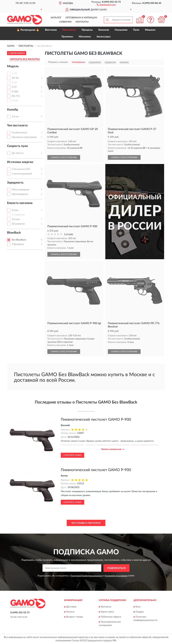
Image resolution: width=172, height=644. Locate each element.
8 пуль (15, 210)
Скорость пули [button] (17, 146)
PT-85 (15, 101)
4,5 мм (15, 117)
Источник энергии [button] (20, 162)
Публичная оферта (111, 617)
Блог (138, 607)
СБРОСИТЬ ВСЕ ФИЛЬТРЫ (25, 59)
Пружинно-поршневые (24, 137)
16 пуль (16, 219)
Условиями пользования (116, 576)
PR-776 (16, 96)
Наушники (121, 30)
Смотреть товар (72, 455)
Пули (136, 30)
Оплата (70, 612)
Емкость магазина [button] (20, 203)
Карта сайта (107, 612)
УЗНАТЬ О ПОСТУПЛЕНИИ (64, 157)
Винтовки (51, 30)
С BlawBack (18, 244)
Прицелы (87, 30)
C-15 (14, 73)
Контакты (82, 22)
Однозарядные (20, 194)
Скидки (140, 612)
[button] (106, 4)
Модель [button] (13, 66)
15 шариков (18, 215)
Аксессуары (104, 37)
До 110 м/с (18, 153)
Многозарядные (21, 190)
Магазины (85, 37)
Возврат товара (75, 617)
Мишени (150, 30)
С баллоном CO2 (21, 169)
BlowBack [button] (14, 233)
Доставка (71, 607)
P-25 (14, 83)
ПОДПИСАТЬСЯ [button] (116, 568)
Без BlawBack (19, 240)
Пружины (67, 37)
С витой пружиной (22, 174)
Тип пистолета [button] (17, 126)
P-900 (15, 92)
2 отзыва (69, 234)
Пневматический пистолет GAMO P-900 (96, 420)
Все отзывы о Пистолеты (86, 523)
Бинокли (104, 30)
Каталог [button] (56, 18)
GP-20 (15, 78)
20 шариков (18, 224)
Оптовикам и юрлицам (81, 18)
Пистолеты (69, 30)
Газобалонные (19, 133)
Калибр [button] (13, 110)
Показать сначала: (58, 62)
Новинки (65, 22)
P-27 (14, 87)
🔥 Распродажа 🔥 (28, 30)
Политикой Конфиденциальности (87, 576)
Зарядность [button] (15, 183)
